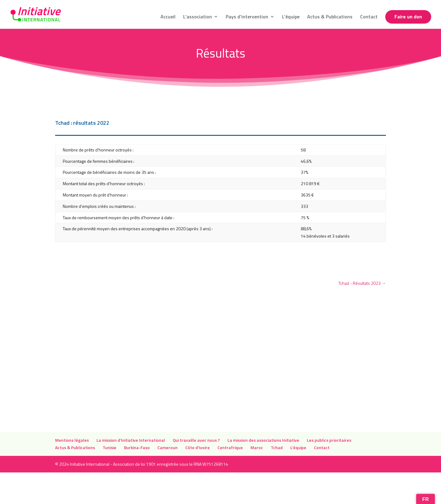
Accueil (168, 17)
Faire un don (408, 17)
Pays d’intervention (247, 17)
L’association (198, 17)
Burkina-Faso (137, 447)
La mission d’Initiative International (131, 440)
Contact (369, 17)
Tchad (277, 447)
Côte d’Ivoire (198, 447)
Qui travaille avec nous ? (196, 440)
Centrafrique (230, 447)
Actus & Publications (330, 17)
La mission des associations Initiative (263, 440)
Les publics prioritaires (330, 440)
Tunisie (109, 447)
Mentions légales (72, 440)
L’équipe (291, 17)
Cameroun (168, 447)
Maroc (257, 447)
